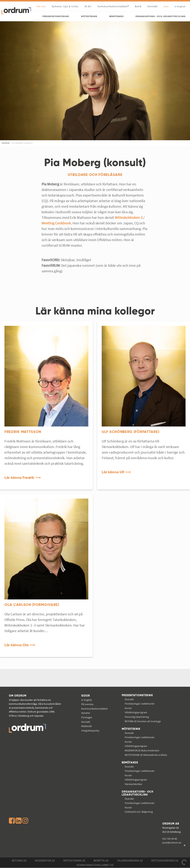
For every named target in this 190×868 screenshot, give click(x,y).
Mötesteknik (131, 729)
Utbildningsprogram (136, 713)
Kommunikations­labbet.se (95, 865)
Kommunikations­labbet (94, 709)
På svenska (87, 704)
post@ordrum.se (172, 843)
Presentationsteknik (137, 695)
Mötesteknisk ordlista (146, 755)
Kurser (128, 708)
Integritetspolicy (90, 731)
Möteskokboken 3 (129, 217)
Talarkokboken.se (130, 861)
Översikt (129, 699)
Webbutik (87, 726)
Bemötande (130, 763)
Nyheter (86, 713)
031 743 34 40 (170, 839)
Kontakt (153, 6)
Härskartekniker (134, 784)
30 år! (88, 6)
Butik (138, 6)
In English (87, 700)
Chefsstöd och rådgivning (139, 812)
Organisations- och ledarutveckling (137, 794)
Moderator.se (45, 861)
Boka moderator (142, 750)
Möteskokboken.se (165, 861)
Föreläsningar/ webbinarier (140, 704)
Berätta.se (101, 861)
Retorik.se (19, 861)
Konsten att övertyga (143, 721)
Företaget (87, 717)
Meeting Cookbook (56, 223)
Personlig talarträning (137, 717)
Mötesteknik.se (74, 861)
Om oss (41, 6)
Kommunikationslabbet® (113, 6)
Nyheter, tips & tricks (65, 6)
